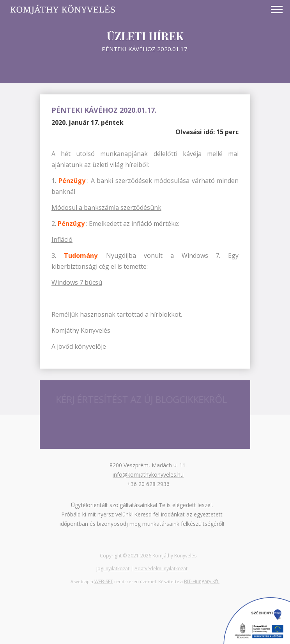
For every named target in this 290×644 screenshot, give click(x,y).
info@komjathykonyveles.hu (148, 475)
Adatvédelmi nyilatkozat (161, 569)
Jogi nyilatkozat (113, 569)
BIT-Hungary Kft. (202, 581)
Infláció (62, 240)
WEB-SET (104, 581)
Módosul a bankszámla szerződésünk (106, 208)
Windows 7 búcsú (77, 282)
